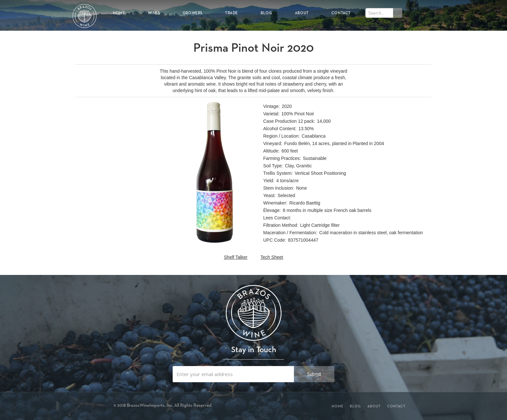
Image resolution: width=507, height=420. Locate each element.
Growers (193, 13)
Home (119, 13)
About (302, 13)
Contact (341, 13)
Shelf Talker (236, 257)
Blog (266, 13)
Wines (154, 13)
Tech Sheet (272, 257)
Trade (232, 13)
